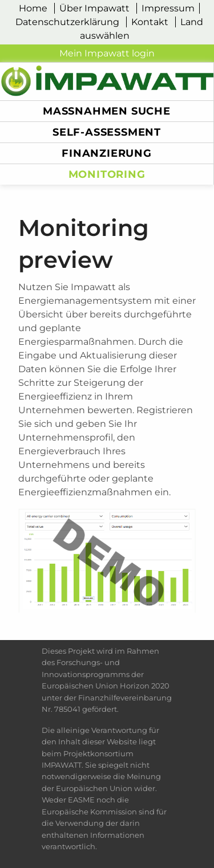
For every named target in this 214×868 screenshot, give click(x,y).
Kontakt (150, 22)
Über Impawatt (94, 8)
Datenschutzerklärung (67, 22)
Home (33, 8)
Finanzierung (107, 153)
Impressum (168, 8)
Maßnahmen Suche (107, 111)
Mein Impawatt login (107, 53)
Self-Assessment (107, 132)
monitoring (107, 174)
